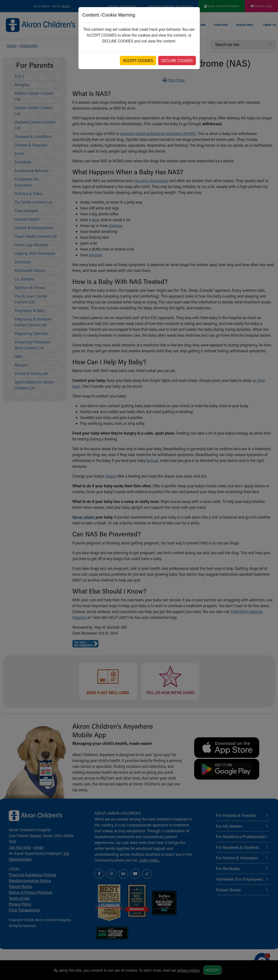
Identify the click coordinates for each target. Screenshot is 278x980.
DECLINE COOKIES (177, 60)
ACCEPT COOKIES (138, 60)
